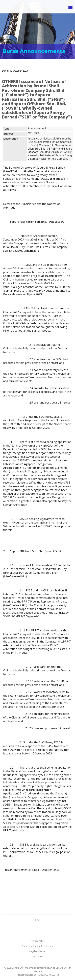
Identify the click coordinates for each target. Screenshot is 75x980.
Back (38, 920)
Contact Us (37, 956)
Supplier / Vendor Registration (37, 946)
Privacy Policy (38, 941)
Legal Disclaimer (38, 951)
